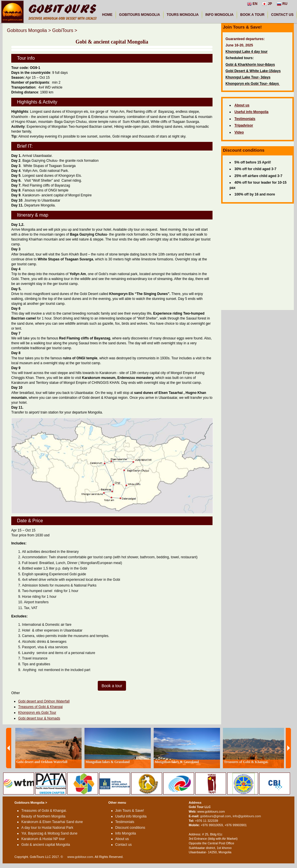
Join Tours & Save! (130, 811)
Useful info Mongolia (131, 816)
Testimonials (125, 822)
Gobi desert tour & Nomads (39, 718)
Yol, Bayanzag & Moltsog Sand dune (49, 833)
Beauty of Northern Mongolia (43, 816)
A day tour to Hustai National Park (47, 828)
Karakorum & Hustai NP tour (43, 839)
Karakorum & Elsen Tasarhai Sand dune (52, 822)
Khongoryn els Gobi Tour (37, 713)
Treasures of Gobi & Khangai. (44, 811)
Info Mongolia (126, 833)
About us (122, 839)
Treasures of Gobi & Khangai (40, 707)
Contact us (124, 845)
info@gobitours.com (247, 816)
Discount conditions (130, 828)
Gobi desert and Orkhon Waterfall (44, 701)
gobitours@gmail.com (216, 816)
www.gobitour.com (80, 857)
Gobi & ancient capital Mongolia (46, 845)
